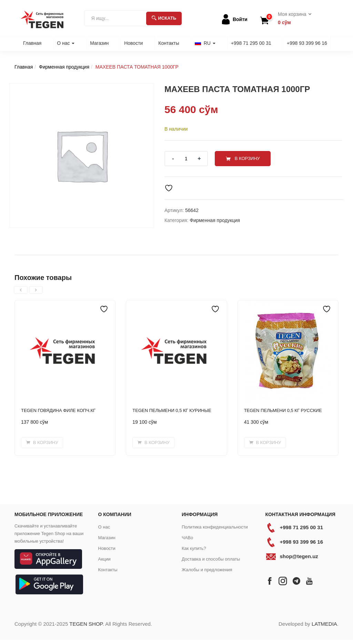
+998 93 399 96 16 (307, 43)
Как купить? (194, 548)
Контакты (169, 43)
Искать (164, 18)
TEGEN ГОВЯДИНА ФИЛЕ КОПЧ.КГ (58, 410)
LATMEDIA (324, 624)
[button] (293, 19)
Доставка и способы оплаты (211, 559)
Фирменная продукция (64, 67)
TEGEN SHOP (86, 624)
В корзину (247, 158)
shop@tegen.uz (299, 556)
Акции (104, 559)
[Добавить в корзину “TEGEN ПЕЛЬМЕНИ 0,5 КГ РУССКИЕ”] (265, 443)
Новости (133, 43)
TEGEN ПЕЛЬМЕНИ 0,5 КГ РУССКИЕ (283, 410)
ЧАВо (187, 538)
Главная (32, 43)
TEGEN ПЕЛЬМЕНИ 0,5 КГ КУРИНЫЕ (172, 410)
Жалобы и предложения (207, 570)
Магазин (99, 43)
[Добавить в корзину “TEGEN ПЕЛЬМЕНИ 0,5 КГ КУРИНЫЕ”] (153, 443)
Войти (240, 19)
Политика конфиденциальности (215, 527)
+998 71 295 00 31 (251, 43)
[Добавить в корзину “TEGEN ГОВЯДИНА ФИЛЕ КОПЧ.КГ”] (42, 443)
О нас (66, 43)
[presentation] (21, 290)
